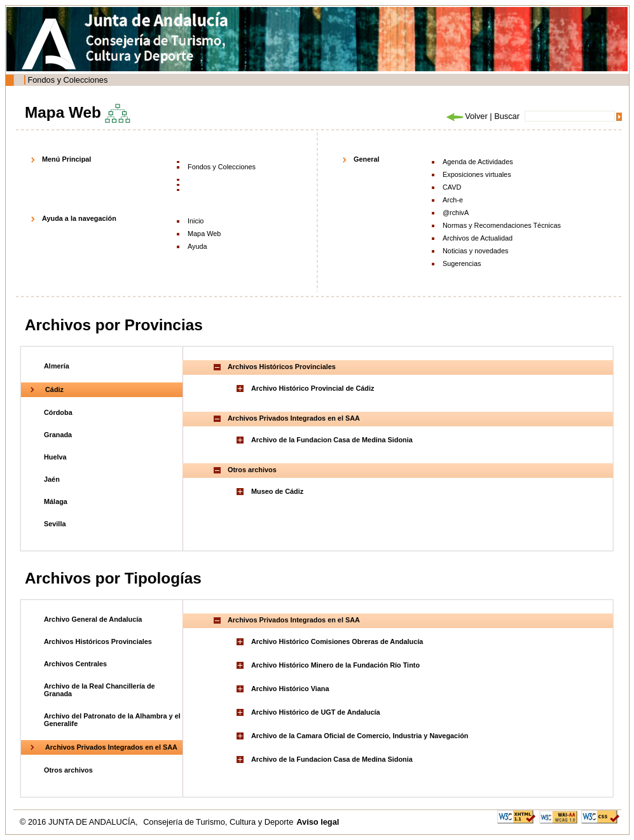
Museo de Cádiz (277, 491)
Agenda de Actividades (478, 162)
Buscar (507, 116)
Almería (57, 366)
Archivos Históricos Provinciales (98, 641)
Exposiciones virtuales (477, 174)
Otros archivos (68, 770)
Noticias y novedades (475, 251)
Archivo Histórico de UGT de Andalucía (316, 712)
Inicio (196, 221)
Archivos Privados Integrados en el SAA (111, 747)
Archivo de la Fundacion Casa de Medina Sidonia (332, 440)
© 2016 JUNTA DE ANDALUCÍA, (80, 822)
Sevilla (55, 524)
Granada (58, 435)
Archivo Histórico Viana (290, 689)
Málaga (56, 501)
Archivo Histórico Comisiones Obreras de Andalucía (337, 641)
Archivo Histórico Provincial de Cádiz (313, 388)
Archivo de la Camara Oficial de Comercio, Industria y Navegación (360, 736)
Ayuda (197, 246)
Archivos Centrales (75, 664)
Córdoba (58, 412)
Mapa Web (204, 234)
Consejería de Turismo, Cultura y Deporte (218, 822)
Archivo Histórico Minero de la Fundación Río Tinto (335, 665)
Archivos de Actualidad (478, 238)
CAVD (452, 187)
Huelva (55, 457)
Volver (466, 116)
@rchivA (456, 213)
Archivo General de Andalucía (93, 619)
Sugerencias (462, 263)
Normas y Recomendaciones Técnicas (502, 225)
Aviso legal (318, 822)
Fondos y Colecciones (67, 80)
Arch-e (453, 200)
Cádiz (54, 389)
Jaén (52, 479)
